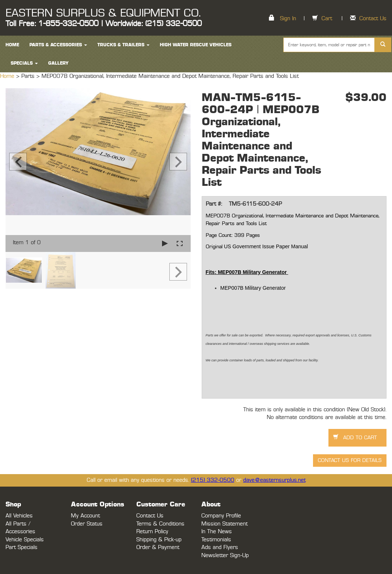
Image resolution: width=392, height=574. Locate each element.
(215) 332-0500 (213, 480)
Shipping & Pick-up (159, 540)
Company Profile (221, 516)
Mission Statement (224, 524)
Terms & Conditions (160, 524)
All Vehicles (19, 516)
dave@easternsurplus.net (274, 480)
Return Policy (152, 532)
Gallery (58, 63)
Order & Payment (158, 547)
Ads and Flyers (220, 547)
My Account (85, 516)
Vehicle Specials (25, 540)
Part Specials (21, 547)
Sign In (288, 19)
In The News (217, 532)
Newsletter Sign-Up (225, 555)
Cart (327, 19)
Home (8, 76)
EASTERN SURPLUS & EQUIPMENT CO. (103, 13)
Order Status (87, 524)
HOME (12, 45)
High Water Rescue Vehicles (196, 45)
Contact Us (373, 19)
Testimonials (216, 540)
